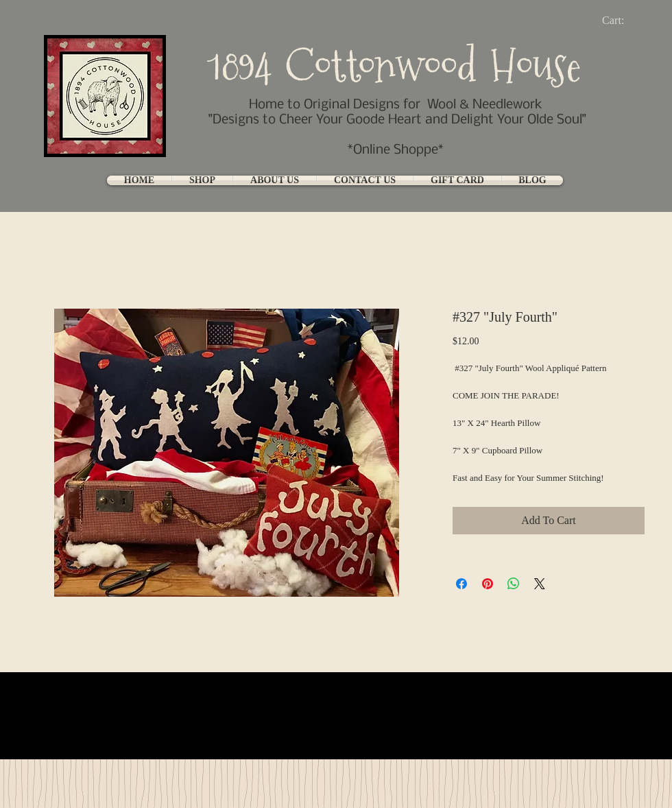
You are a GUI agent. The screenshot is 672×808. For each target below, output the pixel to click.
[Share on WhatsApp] (514, 584)
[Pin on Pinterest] (488, 584)
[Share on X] (540, 584)
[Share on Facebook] (461, 584)
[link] (624, 20)
